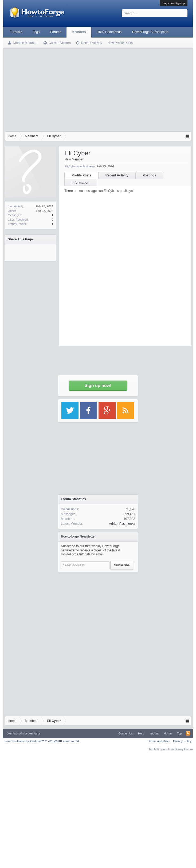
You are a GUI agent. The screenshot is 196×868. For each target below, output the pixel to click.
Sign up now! (98, 385)
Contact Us (126, 733)
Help (141, 733)
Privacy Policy (182, 741)
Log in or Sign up (173, 3)
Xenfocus (34, 733)
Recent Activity (117, 175)
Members (79, 32)
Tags (36, 32)
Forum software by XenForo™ (42, 741)
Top (179, 733)
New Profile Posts (120, 43)
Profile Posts (81, 175)
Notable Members (26, 43)
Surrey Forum (184, 749)
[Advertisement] (98, 89)
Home (168, 733)
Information (80, 183)
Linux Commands (109, 32)
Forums (56, 32)
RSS (188, 733)
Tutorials (16, 32)
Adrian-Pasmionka (122, 524)
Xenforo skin (15, 733)
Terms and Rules (160, 741)
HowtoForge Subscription (150, 32)
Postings (149, 175)
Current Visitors (60, 43)
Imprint (154, 733)
